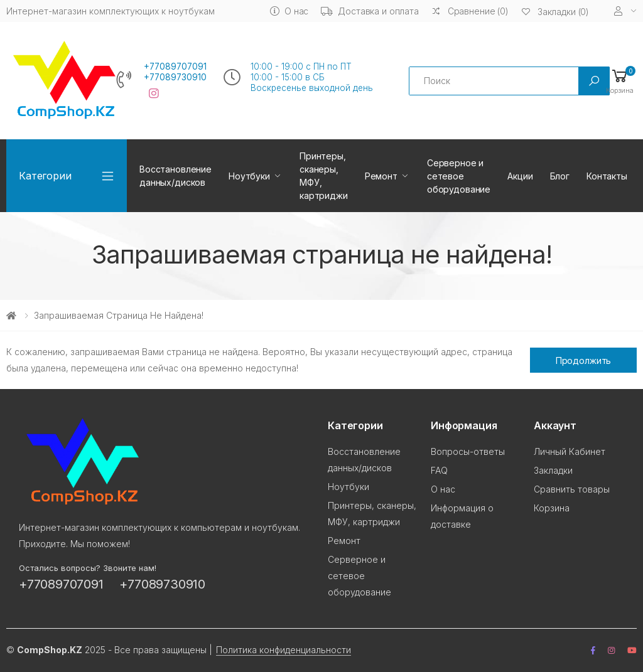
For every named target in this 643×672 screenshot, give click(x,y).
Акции (520, 176)
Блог (560, 176)
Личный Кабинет (570, 451)
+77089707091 (175, 67)
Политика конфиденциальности (284, 650)
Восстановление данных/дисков (176, 176)
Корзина (552, 508)
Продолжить (584, 360)
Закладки (553, 470)
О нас (289, 11)
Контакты (607, 176)
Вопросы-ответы (468, 451)
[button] (620, 81)
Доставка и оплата (370, 11)
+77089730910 (175, 77)
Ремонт (381, 176)
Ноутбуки (249, 176)
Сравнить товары (572, 489)
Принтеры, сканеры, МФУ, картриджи (324, 176)
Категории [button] (45, 176)
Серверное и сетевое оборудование (459, 176)
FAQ (439, 470)
